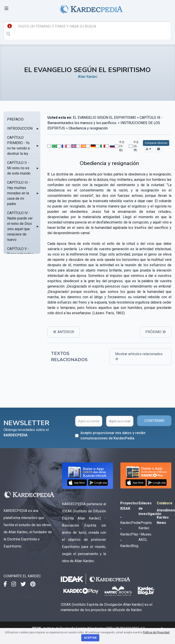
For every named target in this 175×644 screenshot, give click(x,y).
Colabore (165, 503)
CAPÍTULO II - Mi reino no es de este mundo (19, 168)
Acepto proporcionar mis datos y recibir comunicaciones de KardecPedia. (113, 436)
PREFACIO (15, 119)
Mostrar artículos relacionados (139, 356)
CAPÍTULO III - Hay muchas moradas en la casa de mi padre (19, 193)
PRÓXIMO (156, 332)
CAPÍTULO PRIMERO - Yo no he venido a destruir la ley (18, 146)
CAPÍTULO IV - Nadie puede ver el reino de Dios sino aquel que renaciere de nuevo (20, 226)
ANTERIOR (64, 332)
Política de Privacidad (156, 632)
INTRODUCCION (20, 128)
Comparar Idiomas (156, 143)
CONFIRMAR (154, 421)
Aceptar (90, 638)
